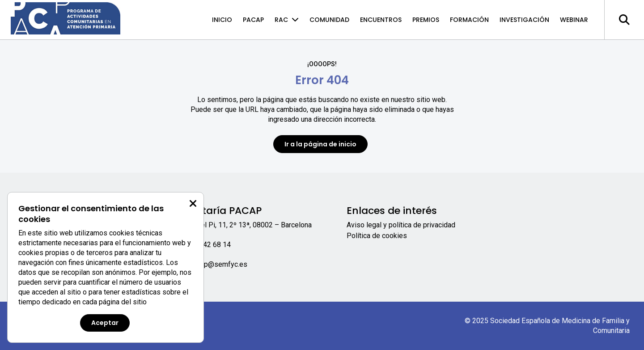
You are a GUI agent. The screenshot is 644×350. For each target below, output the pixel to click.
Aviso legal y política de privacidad (401, 225)
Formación (469, 20)
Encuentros (381, 20)
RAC (287, 20)
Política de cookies (377, 236)
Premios (426, 20)
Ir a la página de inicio (320, 144)
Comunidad (329, 20)
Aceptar (105, 323)
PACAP (253, 20)
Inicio (222, 20)
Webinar (574, 20)
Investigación (524, 20)
